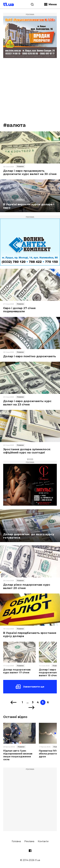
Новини (20, 166)
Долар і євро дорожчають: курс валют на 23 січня (27, 403)
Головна (16, 841)
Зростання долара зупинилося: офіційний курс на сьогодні (27, 451)
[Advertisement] (30, 90)
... (28, 702)
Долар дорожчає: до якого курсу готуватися (29, 536)
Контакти (43, 841)
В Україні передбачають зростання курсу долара (30, 634)
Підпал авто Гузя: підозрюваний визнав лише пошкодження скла (18, 755)
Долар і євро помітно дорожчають (30, 356)
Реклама (29, 841)
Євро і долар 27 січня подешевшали (19, 310)
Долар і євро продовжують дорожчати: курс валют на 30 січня (30, 172)
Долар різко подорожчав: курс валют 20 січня (27, 586)
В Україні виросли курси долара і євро (29, 206)
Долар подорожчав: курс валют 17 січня (17, 671)
